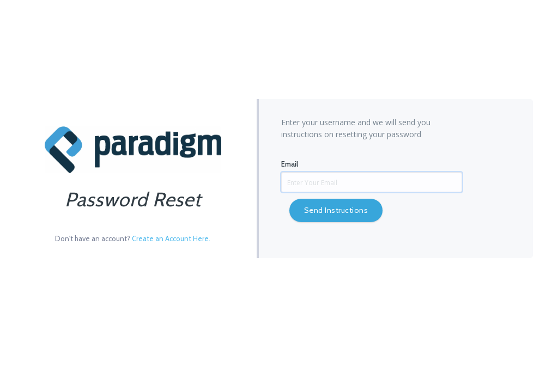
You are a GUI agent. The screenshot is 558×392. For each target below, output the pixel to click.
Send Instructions (336, 210)
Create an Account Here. (171, 238)
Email (290, 164)
